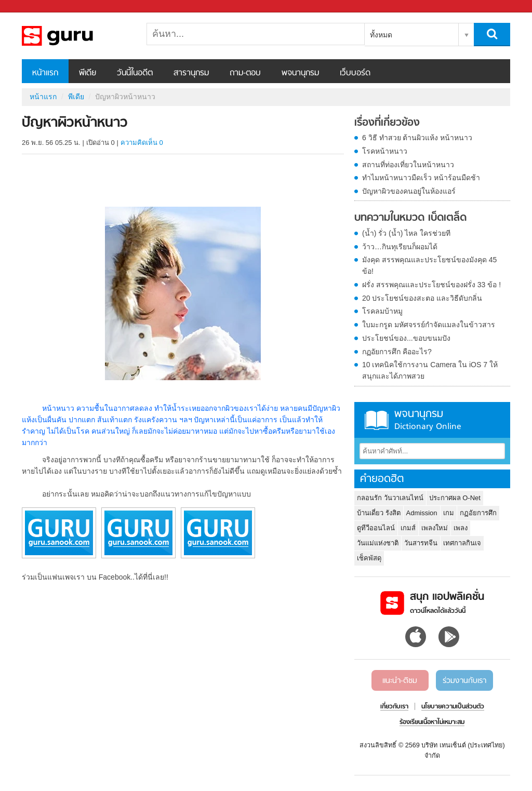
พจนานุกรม (300, 73)
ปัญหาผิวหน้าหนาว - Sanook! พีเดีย (76, 36)
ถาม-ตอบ (245, 73)
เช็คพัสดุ (369, 558)
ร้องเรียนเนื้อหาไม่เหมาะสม (432, 722)
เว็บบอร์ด (355, 73)
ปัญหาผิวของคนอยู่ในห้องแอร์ (409, 191)
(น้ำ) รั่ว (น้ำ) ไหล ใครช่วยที (406, 233)
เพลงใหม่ (435, 528)
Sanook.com (31, 6)
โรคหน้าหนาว (385, 151)
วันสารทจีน (421, 543)
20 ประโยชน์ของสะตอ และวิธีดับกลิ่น (422, 298)
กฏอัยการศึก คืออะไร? (397, 352)
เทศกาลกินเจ (462, 543)
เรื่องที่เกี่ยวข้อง (387, 123)
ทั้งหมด (381, 35)
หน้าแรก (45, 73)
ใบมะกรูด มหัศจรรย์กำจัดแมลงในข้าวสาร (429, 325)
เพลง (461, 528)
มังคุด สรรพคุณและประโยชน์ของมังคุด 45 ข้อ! (429, 265)
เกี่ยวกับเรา (394, 707)
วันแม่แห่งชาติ (378, 543)
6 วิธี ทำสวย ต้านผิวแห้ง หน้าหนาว (417, 138)
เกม (449, 513)
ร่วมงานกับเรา (464, 681)
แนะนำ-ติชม (400, 681)
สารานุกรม (191, 73)
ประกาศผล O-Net (455, 498)
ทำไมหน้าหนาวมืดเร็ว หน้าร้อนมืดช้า (421, 178)
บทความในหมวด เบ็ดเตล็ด (410, 218)
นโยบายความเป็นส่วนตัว (453, 707)
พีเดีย (88, 73)
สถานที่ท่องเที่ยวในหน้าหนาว (408, 165)
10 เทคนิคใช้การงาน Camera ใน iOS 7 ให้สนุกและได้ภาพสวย (430, 370)
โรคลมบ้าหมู (382, 311)
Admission (422, 513)
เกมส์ (408, 528)
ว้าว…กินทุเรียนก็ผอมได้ (400, 247)
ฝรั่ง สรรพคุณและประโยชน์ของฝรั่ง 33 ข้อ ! (431, 285)
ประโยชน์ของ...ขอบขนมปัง (406, 338)
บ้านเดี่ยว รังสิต (379, 513)
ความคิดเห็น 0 (142, 143)
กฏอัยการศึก (478, 513)
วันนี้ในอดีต (135, 73)
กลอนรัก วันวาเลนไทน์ (390, 498)
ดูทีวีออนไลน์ (376, 528)
